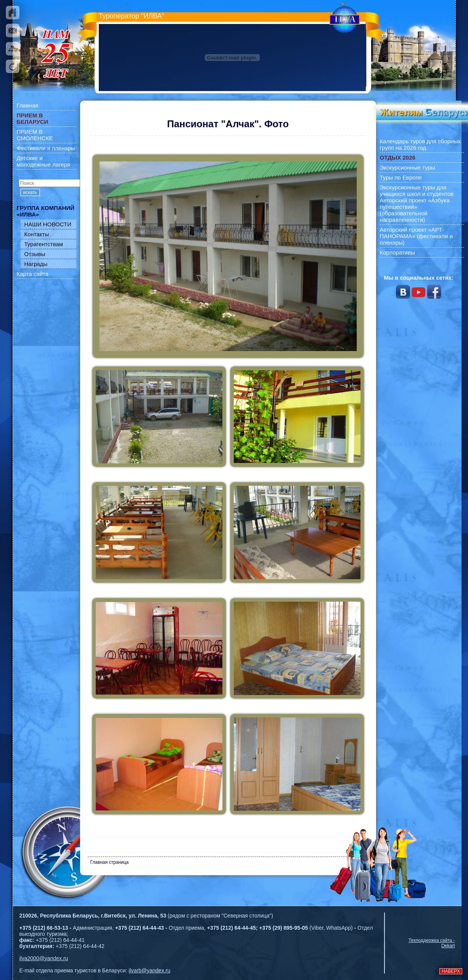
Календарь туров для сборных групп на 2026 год (420, 144)
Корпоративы (397, 252)
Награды (36, 264)
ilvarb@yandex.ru (149, 970)
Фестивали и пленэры (46, 148)
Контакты (37, 234)
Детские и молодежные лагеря (44, 161)
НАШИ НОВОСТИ (48, 224)
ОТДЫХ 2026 (398, 158)
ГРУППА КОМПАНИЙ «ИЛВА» (46, 211)
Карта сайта (33, 274)
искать (30, 192)
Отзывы (35, 254)
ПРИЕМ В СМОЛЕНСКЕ (35, 135)
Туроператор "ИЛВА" (132, 16)
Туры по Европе (401, 177)
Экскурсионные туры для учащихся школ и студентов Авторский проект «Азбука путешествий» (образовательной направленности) (417, 203)
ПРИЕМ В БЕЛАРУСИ (33, 118)
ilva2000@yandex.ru (44, 958)
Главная (28, 105)
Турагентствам (44, 244)
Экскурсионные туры (408, 167)
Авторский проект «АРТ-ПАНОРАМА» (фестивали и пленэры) (417, 236)
